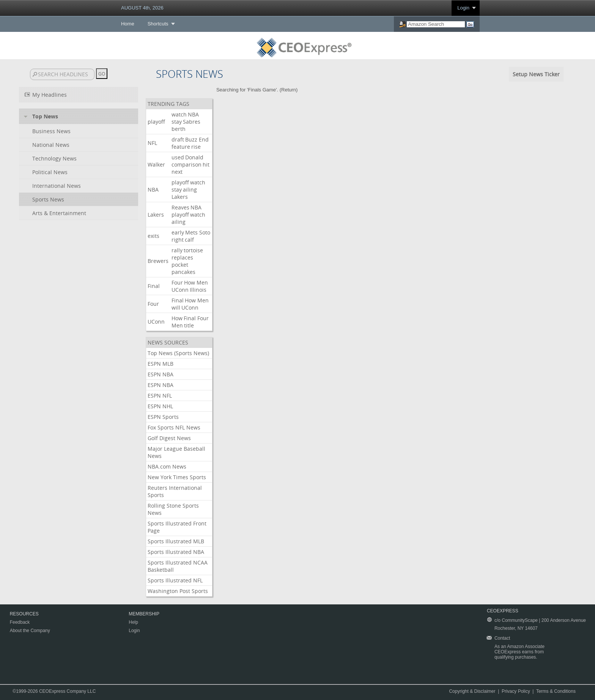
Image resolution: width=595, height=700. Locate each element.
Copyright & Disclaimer (472, 691)
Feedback (20, 622)
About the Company (30, 631)
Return (289, 90)
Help (133, 622)
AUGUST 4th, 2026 (142, 8)
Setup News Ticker (536, 74)
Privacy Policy (516, 691)
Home (128, 24)
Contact (502, 638)
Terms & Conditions (556, 691)
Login (463, 8)
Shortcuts (158, 24)
